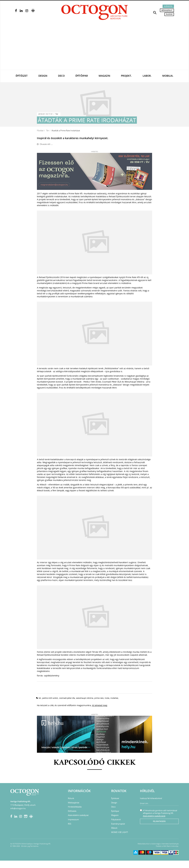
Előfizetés (168, 6)
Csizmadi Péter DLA (67, 698)
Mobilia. (168, 76)
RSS (70, 824)
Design (43, 76)
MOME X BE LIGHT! (120, 832)
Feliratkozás (159, 821)
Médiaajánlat (167, 10)
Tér (57, 114)
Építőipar (82, 76)
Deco (61, 76)
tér (40, 698)
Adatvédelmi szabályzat (78, 815)
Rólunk (71, 798)
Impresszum (73, 819)
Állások (169, 14)
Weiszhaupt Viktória (85, 698)
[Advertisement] (94, 47)
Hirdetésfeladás (75, 807)
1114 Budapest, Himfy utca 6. (23, 805)
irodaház (114, 698)
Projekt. (126, 76)
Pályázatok (116, 819)
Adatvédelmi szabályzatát (154, 816)
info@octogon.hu (18, 808)
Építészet (22, 76)
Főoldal (40, 131)
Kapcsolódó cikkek (95, 763)
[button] (155, 12)
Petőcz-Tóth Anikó (50, 698)
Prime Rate (99, 698)
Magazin (104, 76)
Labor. (147, 76)
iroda (107, 698)
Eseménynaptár (118, 824)
